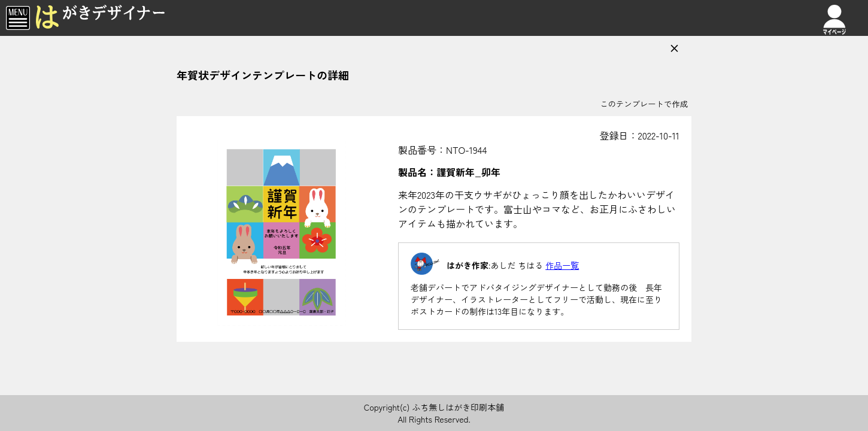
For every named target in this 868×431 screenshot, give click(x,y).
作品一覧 (562, 265)
